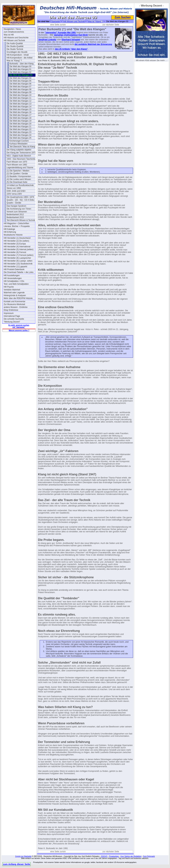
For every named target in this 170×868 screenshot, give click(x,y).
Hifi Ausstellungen (12, 275)
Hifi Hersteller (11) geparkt (15, 267)
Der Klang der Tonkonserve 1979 (21, 153)
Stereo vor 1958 (14, 188)
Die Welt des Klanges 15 (20, 109)
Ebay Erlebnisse (11, 310)
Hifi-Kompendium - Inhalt (18, 55)
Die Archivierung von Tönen (19, 209)
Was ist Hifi (9, 35)
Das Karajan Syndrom (16, 206)
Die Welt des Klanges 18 (20, 118)
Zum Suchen (123, 17)
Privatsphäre (114, 856)
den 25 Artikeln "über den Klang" (71, 49)
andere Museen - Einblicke (16, 307)
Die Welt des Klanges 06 (20, 84)
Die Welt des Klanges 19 (20, 121)
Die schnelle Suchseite (14, 319)
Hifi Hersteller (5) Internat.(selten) (18, 249)
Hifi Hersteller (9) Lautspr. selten (18, 261)
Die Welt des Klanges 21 (20, 127)
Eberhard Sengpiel (71, 40)
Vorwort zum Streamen (17, 212)
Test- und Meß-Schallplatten (16, 284)
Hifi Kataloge (9, 229)
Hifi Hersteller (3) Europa (15, 244)
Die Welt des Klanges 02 (20, 72)
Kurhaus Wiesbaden (18, 144)
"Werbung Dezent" (12, 322)
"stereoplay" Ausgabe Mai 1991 (60, 33)
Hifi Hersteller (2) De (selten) (16, 241)
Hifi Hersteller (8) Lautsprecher (17, 258)
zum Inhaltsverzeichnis (14, 32)
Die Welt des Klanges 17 (20, 115)
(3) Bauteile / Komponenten (19, 176)
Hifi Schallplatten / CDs (14, 281)
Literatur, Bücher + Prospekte (17, 226)
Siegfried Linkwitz (47, 40)
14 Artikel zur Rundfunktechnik (20, 185)
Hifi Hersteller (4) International (17, 247)
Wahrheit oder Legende (14, 293)
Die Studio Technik (15, 49)
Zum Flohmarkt (149, 856)
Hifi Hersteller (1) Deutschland (17, 238)
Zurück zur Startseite (23, 856)
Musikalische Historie (13, 235)
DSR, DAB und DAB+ (16, 191)
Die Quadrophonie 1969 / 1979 (20, 197)
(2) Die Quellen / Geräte (17, 174)
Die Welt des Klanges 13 (20, 104)
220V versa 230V (14, 194)
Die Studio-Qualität (15, 46)
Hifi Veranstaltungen (13, 278)
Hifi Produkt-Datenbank (14, 269)
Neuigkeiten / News (12, 29)
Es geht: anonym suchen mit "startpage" (19, 326)
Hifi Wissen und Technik (14, 40)
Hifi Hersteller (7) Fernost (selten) (18, 255)
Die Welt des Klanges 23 (20, 132)
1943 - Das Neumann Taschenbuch (22, 159)
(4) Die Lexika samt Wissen (19, 179)
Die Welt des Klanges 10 (20, 95)
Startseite (55, 21)
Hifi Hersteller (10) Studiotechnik (18, 264)
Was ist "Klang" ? (14, 61)
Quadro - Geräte (14, 203)
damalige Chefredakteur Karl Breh (71, 35)
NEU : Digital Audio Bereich (19, 156)
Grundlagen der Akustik (17, 52)
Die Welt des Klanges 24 (20, 135)
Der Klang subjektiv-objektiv (19, 150)
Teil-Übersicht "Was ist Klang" (23, 147)
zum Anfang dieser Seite (17, 864)
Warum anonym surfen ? (19, 330)
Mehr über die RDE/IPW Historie (18, 298)
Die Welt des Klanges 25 (20, 138)
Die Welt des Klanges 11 (20, 98)
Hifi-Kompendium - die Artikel (19, 58)
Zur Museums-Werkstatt (14, 304)
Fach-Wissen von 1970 (17, 162)
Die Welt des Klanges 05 (20, 81)
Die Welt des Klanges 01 (20, 69)
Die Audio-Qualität (15, 43)
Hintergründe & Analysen (15, 295)
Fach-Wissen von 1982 (17, 165)
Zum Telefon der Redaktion (131, 856)
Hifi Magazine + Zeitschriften (16, 223)
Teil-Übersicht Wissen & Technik (21, 220)
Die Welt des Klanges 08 (20, 89)
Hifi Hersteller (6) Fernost (15, 252)
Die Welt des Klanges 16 (20, 112)
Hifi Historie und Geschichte (16, 38)
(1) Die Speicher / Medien (18, 171)
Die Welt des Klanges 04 (20, 78)
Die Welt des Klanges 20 (20, 124)
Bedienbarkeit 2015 (15, 217)
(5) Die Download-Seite (17, 182)
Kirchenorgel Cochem (19, 141)
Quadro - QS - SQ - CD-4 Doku (20, 200)
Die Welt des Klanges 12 (20, 101)
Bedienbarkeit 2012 (15, 215)
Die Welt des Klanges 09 (20, 92)
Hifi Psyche (9, 287)
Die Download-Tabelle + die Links (19, 272)
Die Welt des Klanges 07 (20, 87)
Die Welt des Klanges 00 (20, 66)
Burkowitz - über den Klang (21, 64)
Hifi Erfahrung (10, 232)
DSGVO (104, 856)
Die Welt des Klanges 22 (20, 129)
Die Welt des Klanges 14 (20, 107)
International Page (12, 316)
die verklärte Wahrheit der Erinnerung (93, 44)
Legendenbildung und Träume (20, 168)
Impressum (9, 313)
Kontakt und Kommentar (14, 301)
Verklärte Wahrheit (12, 290)
